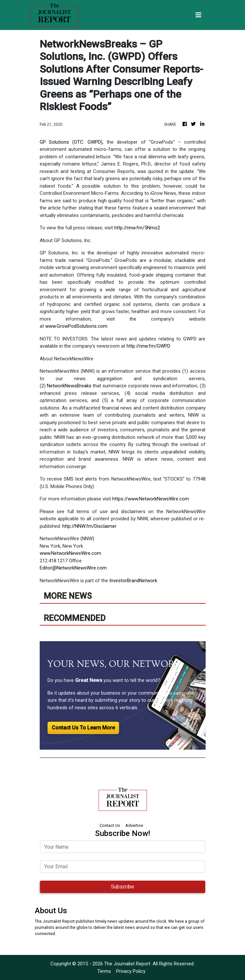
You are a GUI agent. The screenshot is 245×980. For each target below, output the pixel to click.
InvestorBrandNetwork (133, 581)
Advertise (134, 825)
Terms (104, 971)
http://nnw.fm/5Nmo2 (137, 228)
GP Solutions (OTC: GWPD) (71, 142)
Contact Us (110, 825)
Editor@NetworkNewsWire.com (73, 568)
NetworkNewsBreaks (69, 386)
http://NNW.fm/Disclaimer (89, 526)
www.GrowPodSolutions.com (76, 326)
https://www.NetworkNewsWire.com (151, 499)
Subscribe (122, 887)
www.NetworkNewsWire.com (70, 553)
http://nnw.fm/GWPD (148, 346)
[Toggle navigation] (198, 15)
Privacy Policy (131, 971)
